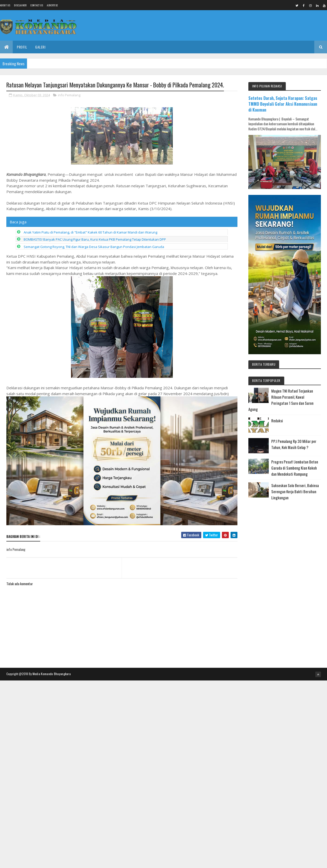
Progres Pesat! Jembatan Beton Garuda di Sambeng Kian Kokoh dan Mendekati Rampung (295, 468)
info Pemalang (69, 95)
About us (5, 5)
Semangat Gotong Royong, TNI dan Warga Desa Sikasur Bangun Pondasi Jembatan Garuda (94, 247)
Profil (22, 47)
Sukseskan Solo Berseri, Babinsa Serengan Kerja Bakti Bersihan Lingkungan (295, 491)
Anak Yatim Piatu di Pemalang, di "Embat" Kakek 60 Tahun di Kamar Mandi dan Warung (90, 232)
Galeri (40, 47)
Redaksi (277, 421)
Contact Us (37, 5)
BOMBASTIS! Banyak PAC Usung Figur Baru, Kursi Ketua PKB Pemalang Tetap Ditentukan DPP (95, 239)
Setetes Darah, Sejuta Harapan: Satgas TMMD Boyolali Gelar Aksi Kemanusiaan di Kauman (283, 104)
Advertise (52, 5)
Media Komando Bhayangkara (52, 674)
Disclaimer (20, 5)
